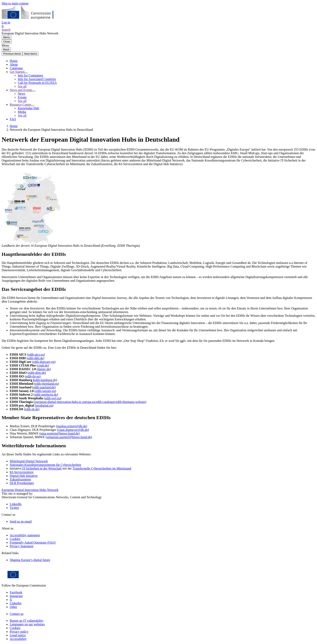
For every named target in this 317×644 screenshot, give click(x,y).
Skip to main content (15, 3)
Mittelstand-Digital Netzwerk (29, 461)
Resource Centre (20, 105)
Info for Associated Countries (37, 79)
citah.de (43, 365)
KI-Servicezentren (22, 472)
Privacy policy (19, 632)
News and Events (21, 90)
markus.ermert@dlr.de (72, 426)
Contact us (17, 614)
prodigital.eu (44, 405)
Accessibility (18, 639)
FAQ (13, 119)
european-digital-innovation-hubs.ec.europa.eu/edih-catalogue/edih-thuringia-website (90, 402)
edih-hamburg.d (44, 380)
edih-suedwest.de (46, 395)
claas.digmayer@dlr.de (73, 430)
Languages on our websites (27, 624)
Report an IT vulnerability (27, 621)
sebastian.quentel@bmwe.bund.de (69, 437)
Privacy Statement (22, 546)
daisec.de (44, 369)
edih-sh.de (32, 409)
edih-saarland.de (44, 387)
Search (6, 30)
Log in (6, 22)
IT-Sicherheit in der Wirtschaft (42, 468)
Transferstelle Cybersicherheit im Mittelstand (102, 468)
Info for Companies (30, 75)
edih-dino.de (37, 373)
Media (22, 112)
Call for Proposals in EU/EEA (37, 83)
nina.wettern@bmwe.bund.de (59, 433)
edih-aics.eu (36, 354)
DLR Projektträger (22, 483)
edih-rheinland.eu (46, 384)
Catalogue (16, 68)
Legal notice (18, 635)
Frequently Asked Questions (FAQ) (33, 543)
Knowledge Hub (28, 108)
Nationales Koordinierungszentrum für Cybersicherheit (45, 465)
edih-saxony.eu (45, 391)
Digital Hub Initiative (24, 476)
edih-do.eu (33, 376)
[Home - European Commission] (31, 19)
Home (14, 61)
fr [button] (3, 26)
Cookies (15, 628)
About (14, 64)
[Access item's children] (26, 73)
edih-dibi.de (35, 358)
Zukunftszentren (20, 479)
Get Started (17, 72)
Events (22, 97)
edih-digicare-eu (44, 362)
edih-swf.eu (52, 398)
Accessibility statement (25, 535)
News (21, 94)
